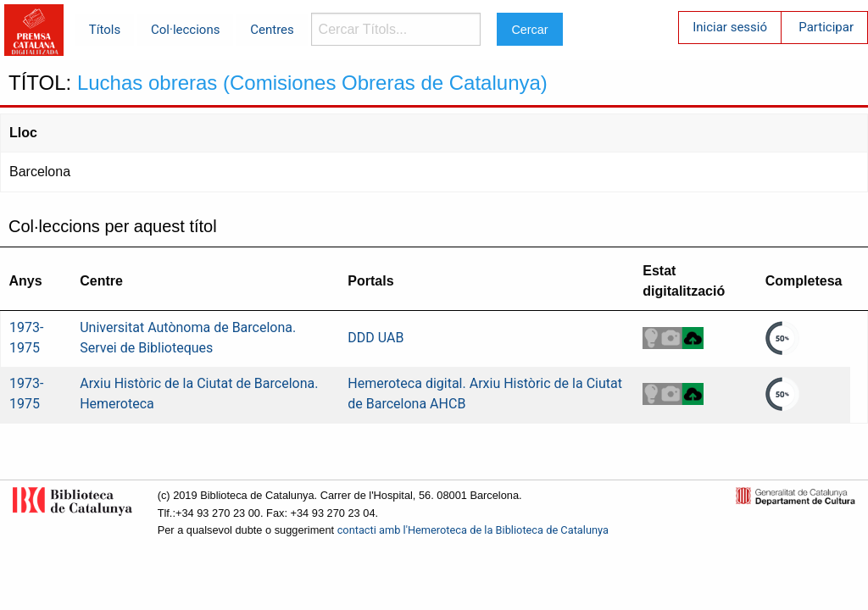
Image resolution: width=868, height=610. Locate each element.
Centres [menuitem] (272, 30)
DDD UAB (376, 338)
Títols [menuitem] (105, 30)
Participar (826, 27)
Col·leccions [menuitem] (185, 30)
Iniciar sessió (730, 27)
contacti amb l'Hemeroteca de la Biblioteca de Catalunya (473, 530)
